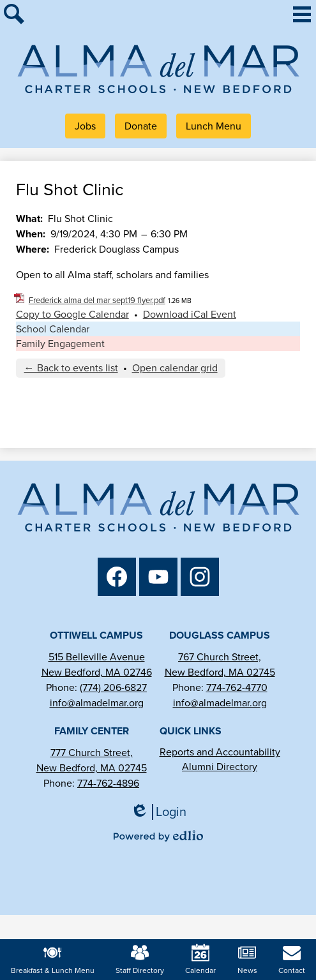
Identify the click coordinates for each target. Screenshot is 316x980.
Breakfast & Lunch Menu (53, 960)
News (247, 960)
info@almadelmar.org (97, 703)
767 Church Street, (220, 657)
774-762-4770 (237, 687)
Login (158, 812)
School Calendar (53, 329)
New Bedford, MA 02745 (220, 672)
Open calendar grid (175, 368)
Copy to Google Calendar (72, 314)
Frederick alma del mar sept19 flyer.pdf (97, 300)
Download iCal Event (190, 314)
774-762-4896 (108, 783)
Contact (292, 960)
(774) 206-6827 (113, 687)
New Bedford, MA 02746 (97, 672)
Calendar (200, 960)
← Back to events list (71, 368)
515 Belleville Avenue (97, 657)
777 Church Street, (92, 753)
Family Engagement (60, 344)
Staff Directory (140, 960)
